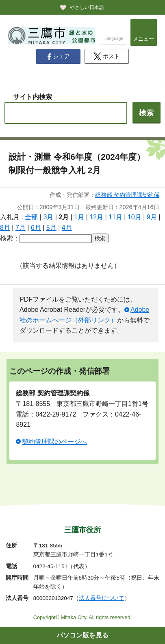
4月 (67, 228)
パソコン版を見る (82, 635)
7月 (21, 228)
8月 (5, 228)
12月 (96, 217)
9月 (152, 217)
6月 (36, 228)
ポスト (107, 56)
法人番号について (102, 598)
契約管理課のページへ (54, 442)
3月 (48, 217)
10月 (135, 217)
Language (114, 39)
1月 (79, 217)
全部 (31, 217)
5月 (51, 228)
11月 (115, 217)
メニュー (143, 39)
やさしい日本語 (87, 7)
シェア (59, 57)
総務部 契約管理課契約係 (127, 195)
